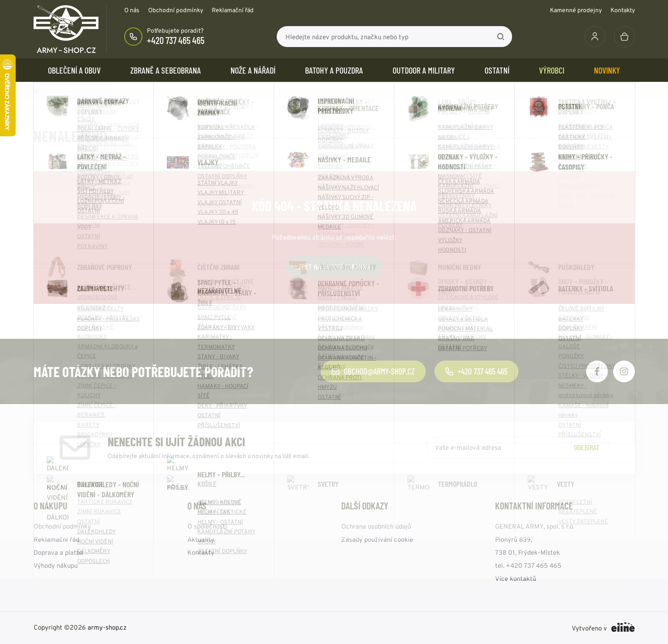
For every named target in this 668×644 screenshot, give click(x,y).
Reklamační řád (233, 10)
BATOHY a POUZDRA (334, 70)
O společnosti (207, 526)
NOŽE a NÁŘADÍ (253, 70)
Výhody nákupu (56, 565)
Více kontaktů (515, 578)
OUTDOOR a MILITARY (424, 70)
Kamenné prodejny (576, 10)
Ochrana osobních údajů (376, 526)
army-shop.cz (107, 627)
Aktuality (201, 539)
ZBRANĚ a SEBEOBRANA (166, 70)
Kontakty (623, 10)
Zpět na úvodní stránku (334, 266)
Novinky (607, 70)
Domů (36, 91)
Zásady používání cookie (377, 539)
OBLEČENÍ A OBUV (74, 70)
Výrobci (552, 70)
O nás (132, 10)
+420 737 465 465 (176, 40)
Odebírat (587, 447)
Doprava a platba (58, 552)
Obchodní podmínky (176, 10)
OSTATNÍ (497, 70)
